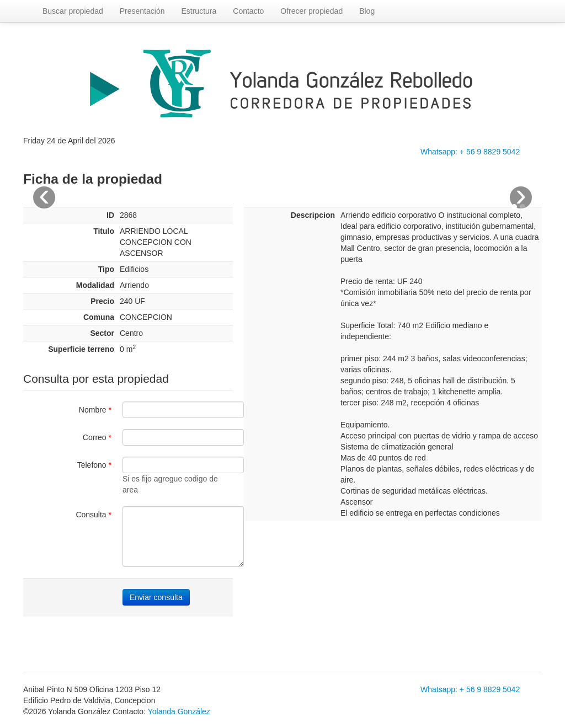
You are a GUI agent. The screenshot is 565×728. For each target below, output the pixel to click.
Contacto (248, 11)
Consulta (94, 515)
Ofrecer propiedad (311, 11)
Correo (97, 437)
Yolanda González (179, 711)
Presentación (142, 11)
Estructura (199, 11)
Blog (367, 11)
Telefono (94, 465)
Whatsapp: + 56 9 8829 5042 (470, 152)
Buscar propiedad (73, 11)
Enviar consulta (156, 597)
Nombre (95, 410)
